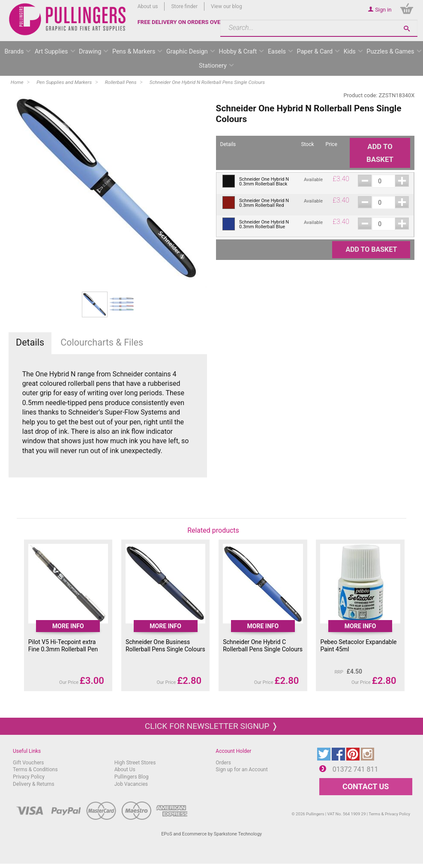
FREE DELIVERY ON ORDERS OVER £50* (188, 22)
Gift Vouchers (28, 763)
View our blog (226, 6)
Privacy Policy (29, 777)
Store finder (184, 6)
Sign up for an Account (241, 770)
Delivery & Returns (34, 784)
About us (148, 6)
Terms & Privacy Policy (389, 814)
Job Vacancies (131, 784)
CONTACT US (366, 786)
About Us (125, 770)
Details (30, 342)
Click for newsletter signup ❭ (211, 726)
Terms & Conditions (35, 770)
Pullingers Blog (132, 777)
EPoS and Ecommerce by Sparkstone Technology (211, 834)
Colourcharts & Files (102, 342)
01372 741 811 (355, 769)
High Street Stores (135, 763)
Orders (223, 763)
